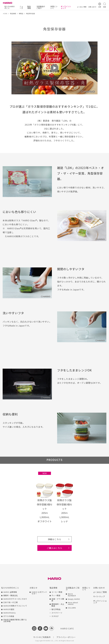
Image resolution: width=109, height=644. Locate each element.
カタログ (55, 616)
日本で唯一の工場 (11, 602)
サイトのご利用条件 (42, 637)
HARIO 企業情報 (10, 592)
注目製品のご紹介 (41, 7)
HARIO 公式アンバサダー (39, 593)
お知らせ (33, 588)
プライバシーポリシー (66, 637)
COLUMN (72, 608)
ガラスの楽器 (9, 616)
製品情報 (29, 7)
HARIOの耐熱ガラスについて (15, 606)
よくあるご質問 (100, 592)
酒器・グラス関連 (58, 600)
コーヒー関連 (57, 592)
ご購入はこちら (54, 548)
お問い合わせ (99, 588)
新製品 (21, 13)
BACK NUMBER (72, 595)
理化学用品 (56, 609)
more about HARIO (73, 603)
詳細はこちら (55, 539)
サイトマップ (99, 596)
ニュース (21, 7)
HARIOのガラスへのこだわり (15, 599)
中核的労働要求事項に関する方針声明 (15, 620)
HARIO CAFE (67, 628)
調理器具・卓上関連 (58, 605)
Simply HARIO (74, 599)
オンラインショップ (66, 7)
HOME (5, 13)
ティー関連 (56, 595)
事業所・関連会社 (11, 595)
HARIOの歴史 (9, 609)
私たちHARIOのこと (10, 7)
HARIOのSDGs (10, 613)
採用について (54, 7)
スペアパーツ (57, 613)
